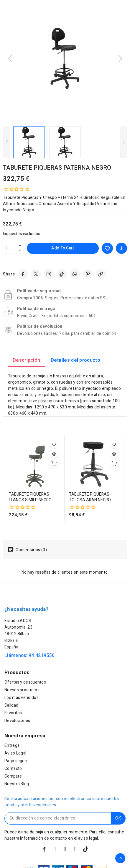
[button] (120, 59)
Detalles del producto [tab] (75, 360)
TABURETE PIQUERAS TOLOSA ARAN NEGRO (90, 497)
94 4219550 (42, 656)
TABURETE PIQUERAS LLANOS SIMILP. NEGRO (30, 497)
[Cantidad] (10, 248)
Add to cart (63, 248)
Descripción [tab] (26, 360)
